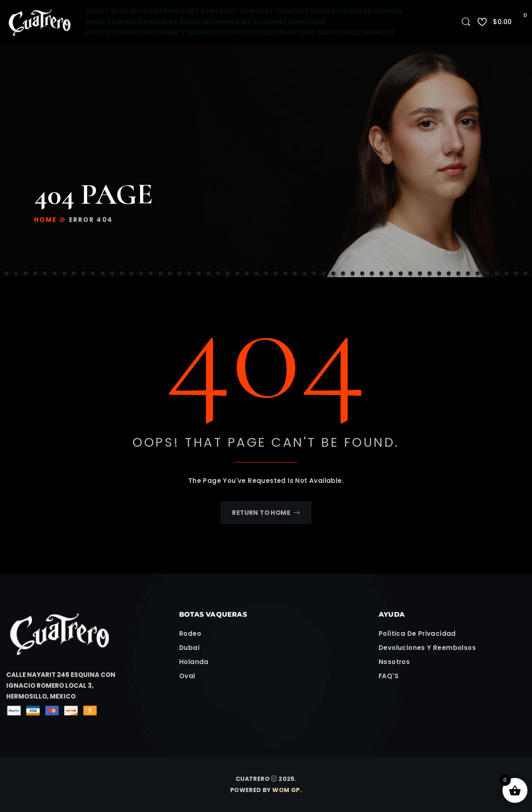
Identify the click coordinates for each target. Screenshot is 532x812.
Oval (187, 676)
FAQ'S (389, 676)
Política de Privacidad (274, 33)
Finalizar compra (370, 11)
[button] (66, 686)
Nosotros (307, 22)
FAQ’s (326, 11)
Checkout (219, 11)
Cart (190, 11)
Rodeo (190, 634)
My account (264, 22)
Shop (326, 33)
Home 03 (132, 22)
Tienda (349, 33)
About (98, 11)
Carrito (164, 11)
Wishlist (379, 33)
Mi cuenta (221, 22)
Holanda (194, 662)
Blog (120, 11)
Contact (257, 11)
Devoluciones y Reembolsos (427, 648)
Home (45, 220)
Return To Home (266, 513)
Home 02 (101, 22)
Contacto (295, 11)
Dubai (189, 648)
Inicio (190, 22)
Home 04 (163, 22)
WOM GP (286, 790)
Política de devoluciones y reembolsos (158, 33)
